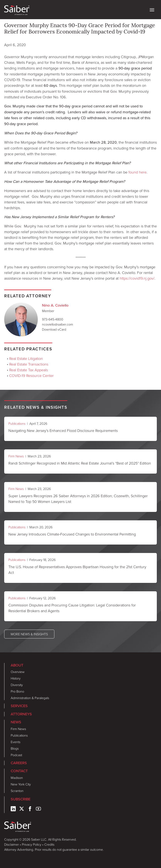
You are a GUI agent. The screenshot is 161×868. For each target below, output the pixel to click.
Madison (17, 778)
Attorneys (21, 714)
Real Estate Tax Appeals (29, 370)
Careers (19, 763)
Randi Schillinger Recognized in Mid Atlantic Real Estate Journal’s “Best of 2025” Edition (80, 463)
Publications (17, 423)
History (16, 678)
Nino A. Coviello (55, 305)
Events (16, 742)
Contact (19, 771)
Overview (18, 672)
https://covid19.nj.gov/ (137, 278)
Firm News (16, 456)
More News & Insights (29, 634)
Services (19, 706)
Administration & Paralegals (30, 698)
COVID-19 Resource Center (31, 375)
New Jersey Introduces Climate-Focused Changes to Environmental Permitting (72, 534)
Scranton (17, 791)
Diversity (17, 685)
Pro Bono (17, 691)
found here (137, 172)
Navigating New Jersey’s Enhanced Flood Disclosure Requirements (63, 430)
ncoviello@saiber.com (58, 324)
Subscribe (21, 799)
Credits (49, 844)
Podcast (16, 755)
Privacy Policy (32, 844)
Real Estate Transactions (29, 364)
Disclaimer (12, 844)
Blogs (15, 748)
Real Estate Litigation (26, 358)
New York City (21, 784)
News (16, 722)
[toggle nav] (152, 9)
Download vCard (54, 329)
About (17, 665)
